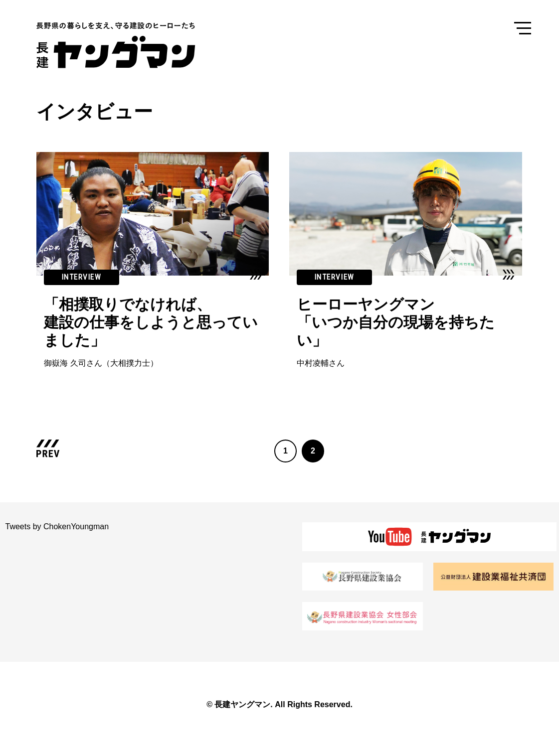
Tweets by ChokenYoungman (57, 527)
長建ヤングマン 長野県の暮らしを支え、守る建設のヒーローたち (124, 45)
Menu (523, 28)
